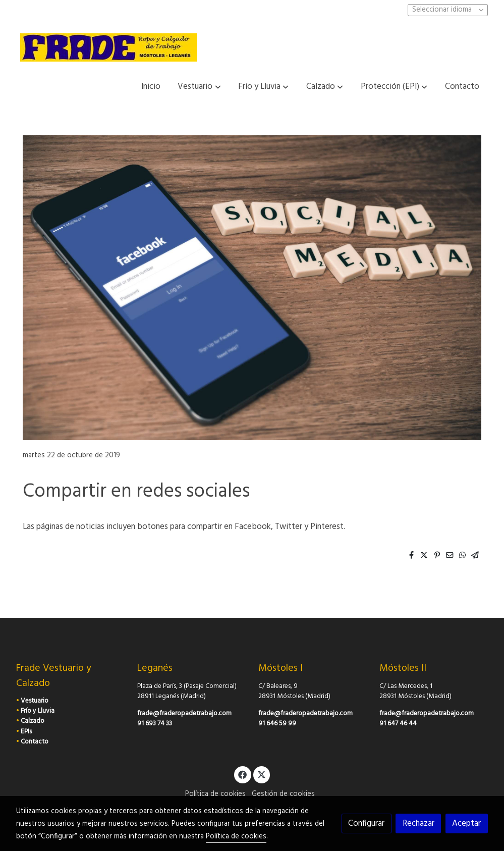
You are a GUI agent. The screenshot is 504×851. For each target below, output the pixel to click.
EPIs (26, 732)
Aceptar (466, 823)
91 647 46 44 (398, 724)
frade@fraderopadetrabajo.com (184, 713)
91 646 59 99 (277, 724)
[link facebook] (243, 774)
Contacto (35, 742)
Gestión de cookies (283, 794)
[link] (108, 47)
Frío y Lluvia (38, 711)
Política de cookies (215, 794)
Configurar (366, 823)
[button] (200, 87)
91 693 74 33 (155, 724)
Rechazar (418, 823)
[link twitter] (262, 774)
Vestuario (35, 701)
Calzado (33, 721)
